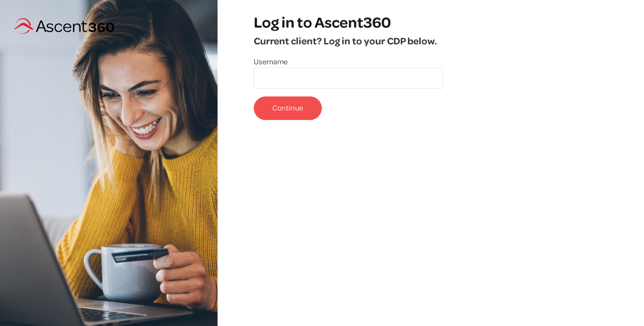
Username (271, 61)
